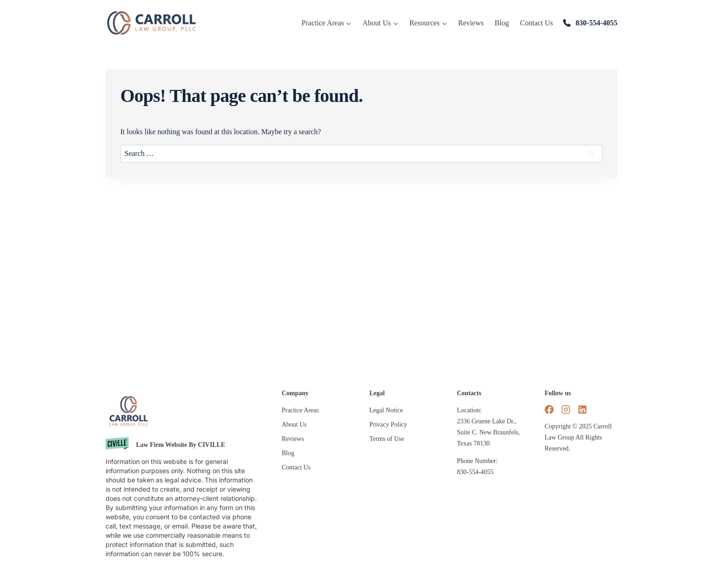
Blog (502, 23)
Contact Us (537, 23)
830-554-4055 (596, 23)
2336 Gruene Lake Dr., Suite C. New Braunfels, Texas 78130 (488, 432)
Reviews (471, 23)
